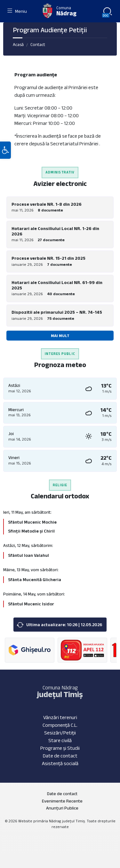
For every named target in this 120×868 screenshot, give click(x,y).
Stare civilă (60, 740)
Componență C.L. (60, 725)
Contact (38, 44)
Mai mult (60, 336)
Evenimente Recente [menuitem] (62, 801)
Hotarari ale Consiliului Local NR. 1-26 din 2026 (55, 231)
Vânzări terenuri (60, 717)
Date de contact (60, 756)
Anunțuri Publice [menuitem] (62, 808)
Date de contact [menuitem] (62, 794)
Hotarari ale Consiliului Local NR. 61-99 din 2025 (57, 285)
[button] (5, 150)
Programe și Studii (60, 748)
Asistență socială (60, 763)
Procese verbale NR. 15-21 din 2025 (48, 258)
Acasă (18, 44)
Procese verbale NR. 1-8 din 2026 (47, 204)
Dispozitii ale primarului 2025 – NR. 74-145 (57, 312)
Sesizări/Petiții (60, 733)
